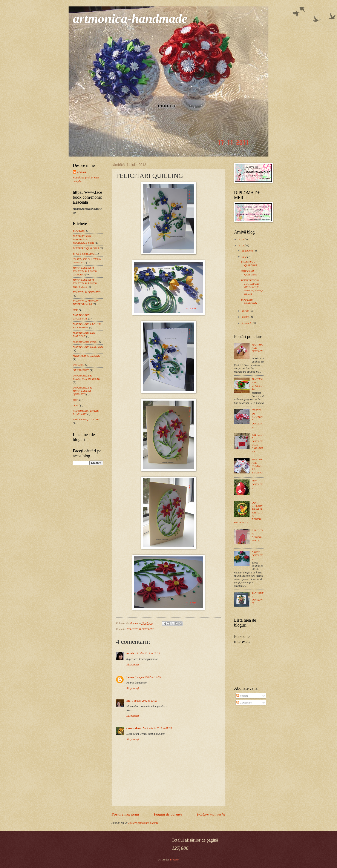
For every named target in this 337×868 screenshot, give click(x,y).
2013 (241, 240)
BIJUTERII (79, 231)
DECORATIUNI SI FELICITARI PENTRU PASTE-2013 (86, 283)
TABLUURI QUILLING (86, 419)
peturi (76, 405)
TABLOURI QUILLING (249, 273)
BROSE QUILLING (84, 254)
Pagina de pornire (168, 814)
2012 (241, 246)
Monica (82, 172)
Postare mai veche (211, 814)
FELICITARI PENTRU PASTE (257, 535)
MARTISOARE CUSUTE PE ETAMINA (87, 326)
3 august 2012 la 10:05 (148, 677)
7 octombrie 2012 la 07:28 (157, 728)
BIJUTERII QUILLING (86, 248)
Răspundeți (133, 665)
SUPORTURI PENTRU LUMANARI (86, 412)
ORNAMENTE (81, 370)
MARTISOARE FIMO (85, 342)
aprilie (246, 311)
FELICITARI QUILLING (141, 629)
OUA (76, 400)
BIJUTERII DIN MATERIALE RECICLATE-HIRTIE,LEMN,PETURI (252, 287)
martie (246, 317)
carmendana (134, 728)
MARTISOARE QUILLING (88, 347)
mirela (130, 653)
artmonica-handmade (130, 18)
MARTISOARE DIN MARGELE (84, 334)
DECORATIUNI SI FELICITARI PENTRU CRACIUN (86, 271)
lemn (76, 310)
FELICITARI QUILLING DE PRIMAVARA (87, 303)
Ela (128, 701)
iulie (244, 257)
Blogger (174, 860)
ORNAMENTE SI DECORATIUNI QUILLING (83, 391)
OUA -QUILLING (257, 484)
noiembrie (247, 251)
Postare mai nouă (125, 814)
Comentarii (244, 703)
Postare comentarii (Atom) (143, 823)
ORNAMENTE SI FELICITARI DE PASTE (86, 377)
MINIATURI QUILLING (86, 356)
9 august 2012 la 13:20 (145, 701)
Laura (130, 677)
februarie (247, 323)
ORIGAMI (79, 365)
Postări (242, 696)
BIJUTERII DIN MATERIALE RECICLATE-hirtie (83, 239)
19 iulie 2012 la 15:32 (148, 653)
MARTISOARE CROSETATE (81, 317)
